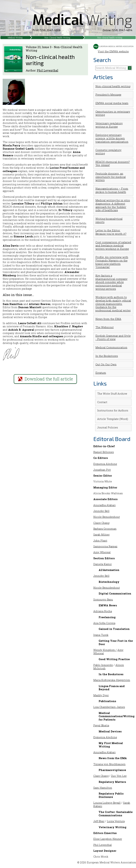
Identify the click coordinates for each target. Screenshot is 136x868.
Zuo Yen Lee (119, 776)
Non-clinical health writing (110, 38)
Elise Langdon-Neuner (108, 839)
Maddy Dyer (101, 695)
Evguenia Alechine (105, 464)
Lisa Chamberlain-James (109, 707)
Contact (102, 402)
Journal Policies (108, 427)
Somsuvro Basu (103, 600)
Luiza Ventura (116, 821)
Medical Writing (15, 38)
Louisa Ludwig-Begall (107, 803)
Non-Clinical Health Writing (57, 38)
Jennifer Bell (101, 511)
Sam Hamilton (103, 788)
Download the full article (45, 379)
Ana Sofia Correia (104, 623)
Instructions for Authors (113, 410)
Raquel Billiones (104, 452)
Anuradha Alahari (104, 505)
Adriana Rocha (103, 611)
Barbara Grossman (105, 529)
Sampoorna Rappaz (105, 546)
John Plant (100, 541)
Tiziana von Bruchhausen (109, 764)
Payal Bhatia (101, 725)
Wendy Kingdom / (105, 650)
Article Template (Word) (113, 419)
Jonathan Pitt (102, 470)
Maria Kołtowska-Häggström (112, 680)
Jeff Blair (99, 821)
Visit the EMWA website (113, 50)
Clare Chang (101, 776)
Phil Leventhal (48, 70)
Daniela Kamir (103, 564)
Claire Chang (101, 523)
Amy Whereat (102, 552)
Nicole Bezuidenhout (107, 517)
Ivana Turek (101, 635)
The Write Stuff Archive (112, 394)
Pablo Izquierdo (103, 665)
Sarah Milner (101, 535)
